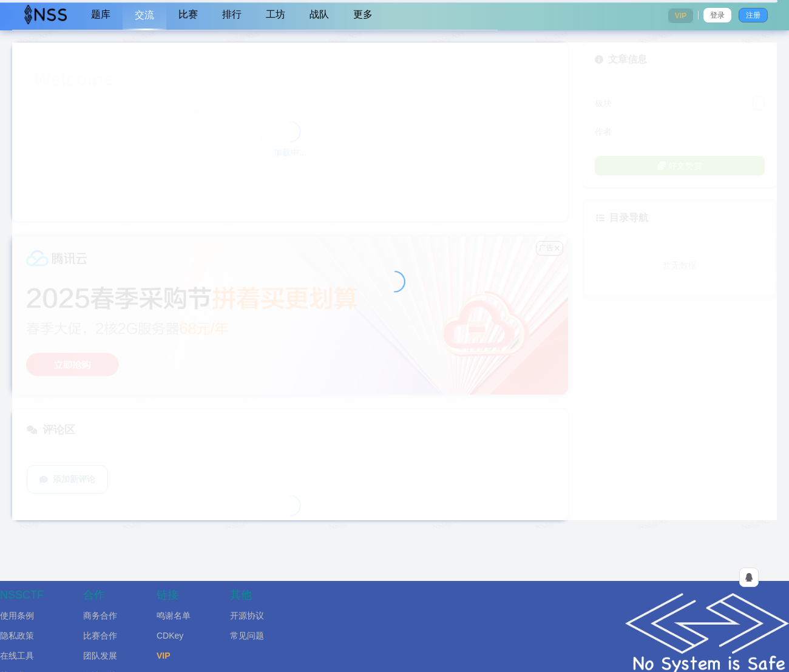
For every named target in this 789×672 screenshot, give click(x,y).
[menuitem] (46, 15)
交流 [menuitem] (144, 15)
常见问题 (247, 636)
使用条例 (17, 616)
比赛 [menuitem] (188, 14)
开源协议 (247, 616)
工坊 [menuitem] (276, 14)
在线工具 (17, 656)
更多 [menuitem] (363, 14)
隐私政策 (17, 636)
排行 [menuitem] (232, 14)
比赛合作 (100, 636)
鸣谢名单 (174, 616)
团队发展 (100, 656)
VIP (164, 656)
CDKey (170, 636)
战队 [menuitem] (319, 14)
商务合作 (100, 616)
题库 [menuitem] (101, 14)
